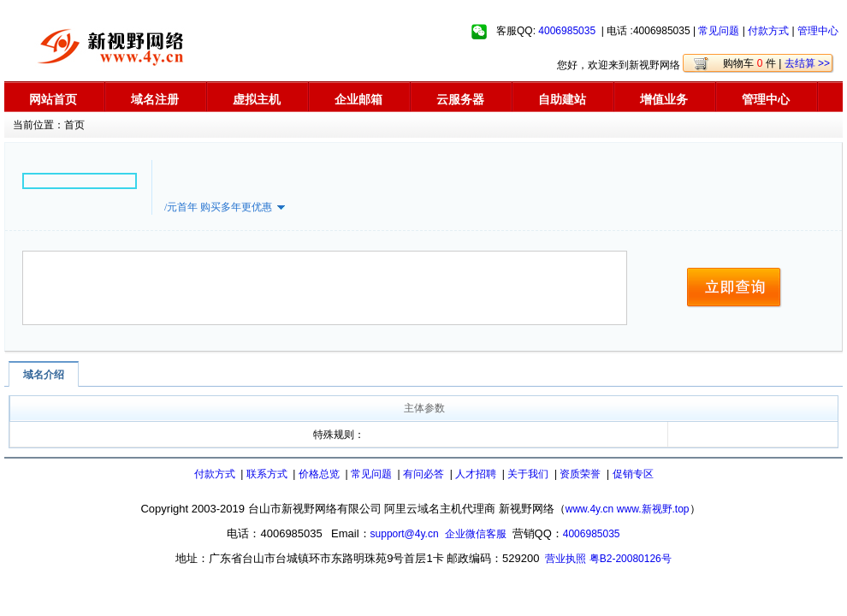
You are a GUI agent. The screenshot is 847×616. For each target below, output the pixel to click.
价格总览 (319, 474)
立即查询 (734, 288)
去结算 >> (807, 63)
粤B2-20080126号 (631, 559)
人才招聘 (476, 474)
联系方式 (267, 474)
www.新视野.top (653, 509)
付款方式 (768, 31)
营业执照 (566, 559)
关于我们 (528, 474)
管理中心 (818, 31)
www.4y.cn (589, 509)
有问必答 (423, 474)
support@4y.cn (405, 534)
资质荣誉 (580, 474)
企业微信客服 (476, 534)
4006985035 (567, 31)
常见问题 (719, 31)
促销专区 (633, 474)
